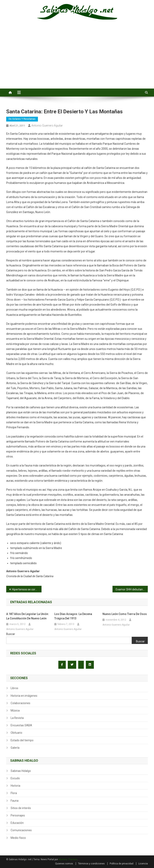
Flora (14, 793)
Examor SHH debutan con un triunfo (132, 589)
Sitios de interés (21, 808)
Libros (14, 688)
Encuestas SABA (21, 725)
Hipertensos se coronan (27, 589)
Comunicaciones (21, 830)
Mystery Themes (68, 859)
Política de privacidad (122, 864)
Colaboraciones (20, 703)
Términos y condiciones (91, 864)
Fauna (15, 801)
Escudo (15, 778)
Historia (15, 786)
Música (15, 711)
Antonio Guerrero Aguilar (47, 126)
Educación (17, 823)
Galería (15, 748)
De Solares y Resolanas (22, 119)
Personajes (18, 815)
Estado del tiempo (22, 740)
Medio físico (18, 838)
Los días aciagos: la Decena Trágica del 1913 (73, 616)
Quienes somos (64, 864)
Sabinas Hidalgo (21, 771)
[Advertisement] (77, 59)
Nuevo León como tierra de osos (125, 614)
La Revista (17, 718)
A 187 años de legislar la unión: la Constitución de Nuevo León (28, 616)
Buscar (11, 634)
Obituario (16, 733)
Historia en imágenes (24, 696)
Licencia (143, 864)
